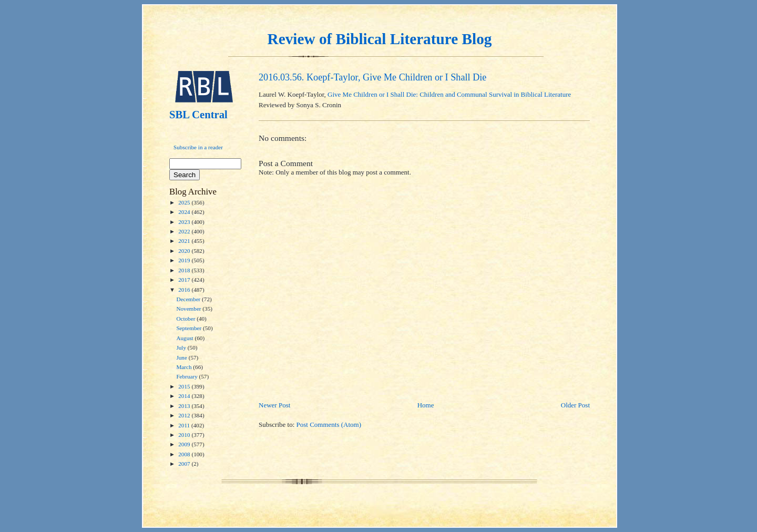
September (190, 328)
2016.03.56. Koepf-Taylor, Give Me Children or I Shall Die (372, 77)
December (189, 299)
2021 (185, 241)
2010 (185, 435)
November (189, 309)
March (185, 367)
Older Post (575, 405)
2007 (185, 464)
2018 (185, 270)
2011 (185, 425)
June (182, 357)
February (187, 376)
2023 (185, 222)
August (185, 338)
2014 (185, 396)
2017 (185, 280)
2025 (185, 202)
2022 (185, 231)
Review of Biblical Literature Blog (380, 39)
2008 (185, 454)
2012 (185, 415)
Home (426, 405)
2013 (185, 406)
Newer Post (274, 405)
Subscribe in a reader (198, 147)
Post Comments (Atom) (329, 424)
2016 (185, 290)
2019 (185, 260)
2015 (185, 386)
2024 (185, 212)
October (186, 319)
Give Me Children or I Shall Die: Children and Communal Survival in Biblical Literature (449, 94)
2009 (185, 444)
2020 (185, 251)
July (182, 347)
